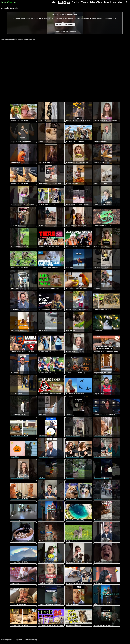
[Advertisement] (65, 70)
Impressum (19, 640)
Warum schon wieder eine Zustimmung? (65, 32)
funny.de (8, 2)
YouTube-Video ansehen (65, 25)
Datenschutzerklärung (31, 640)
